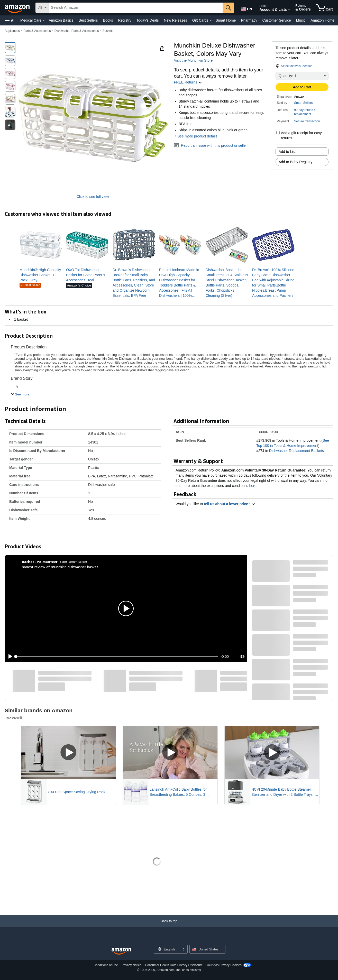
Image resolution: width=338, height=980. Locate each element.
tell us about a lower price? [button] (230, 504)
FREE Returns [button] (188, 82)
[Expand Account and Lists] (289, 10)
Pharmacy (249, 20)
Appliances (12, 31)
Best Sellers (88, 20)
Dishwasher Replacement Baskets (296, 451)
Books (108, 20)
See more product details (197, 136)
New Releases (176, 20)
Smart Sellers (303, 103)
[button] (10, 20)
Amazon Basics (61, 20)
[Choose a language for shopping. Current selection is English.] (167, 949)
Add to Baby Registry (296, 162)
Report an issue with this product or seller (211, 145)
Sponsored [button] (14, 718)
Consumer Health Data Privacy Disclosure (174, 965)
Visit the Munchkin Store (193, 60)
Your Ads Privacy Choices (224, 965)
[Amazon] (18, 8)
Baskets (108, 31)
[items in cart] (324, 8)
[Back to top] (169, 926)
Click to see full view (93, 197)
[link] (41, 275)
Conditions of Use (106, 965)
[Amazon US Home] (121, 951)
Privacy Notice (131, 965)
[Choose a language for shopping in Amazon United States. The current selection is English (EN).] (246, 8)
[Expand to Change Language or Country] (184, 950)
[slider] (117, 657)
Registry (125, 20)
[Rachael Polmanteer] (40, 562)
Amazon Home (322, 20)
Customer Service (276, 20)
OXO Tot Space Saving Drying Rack (77, 792)
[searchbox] (136, 8)
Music (301, 20)
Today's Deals (148, 20)
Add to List (287, 152)
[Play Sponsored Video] (68, 752)
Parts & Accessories (37, 31)
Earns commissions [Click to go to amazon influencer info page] (74, 562)
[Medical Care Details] (44, 21)
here (253, 486)
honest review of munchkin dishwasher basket (60, 567)
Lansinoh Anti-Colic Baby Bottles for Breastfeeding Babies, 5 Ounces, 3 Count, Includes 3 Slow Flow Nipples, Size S (179, 792)
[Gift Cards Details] (211, 21)
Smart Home (226, 20)
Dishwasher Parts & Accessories (77, 31)
